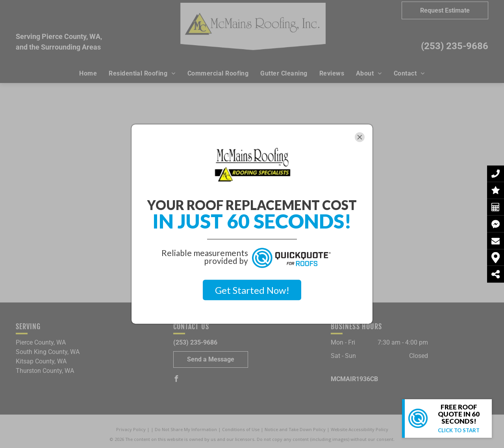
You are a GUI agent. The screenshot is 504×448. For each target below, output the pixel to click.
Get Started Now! (252, 290)
